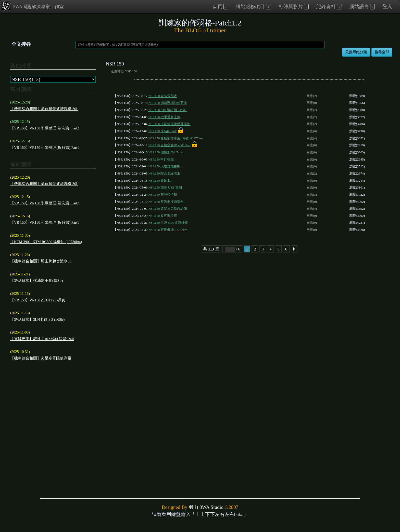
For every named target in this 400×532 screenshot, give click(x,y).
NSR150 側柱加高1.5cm (165, 152)
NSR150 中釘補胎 (161, 159)
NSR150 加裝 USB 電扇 (165, 187)
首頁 (217, 6)
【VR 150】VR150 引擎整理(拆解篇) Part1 (45, 148)
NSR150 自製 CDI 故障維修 (168, 223)
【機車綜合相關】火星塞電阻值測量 (41, 358)
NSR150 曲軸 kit (160, 181)
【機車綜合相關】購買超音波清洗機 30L (44, 109)
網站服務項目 (250, 6)
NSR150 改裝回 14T (162, 131)
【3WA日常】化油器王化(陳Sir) (36, 281)
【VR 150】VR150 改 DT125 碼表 (38, 300)
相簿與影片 (291, 6)
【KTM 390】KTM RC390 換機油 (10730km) (46, 242)
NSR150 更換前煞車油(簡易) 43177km (175, 138)
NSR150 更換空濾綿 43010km (169, 145)
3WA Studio (211, 507)
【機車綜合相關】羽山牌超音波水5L (41, 261)
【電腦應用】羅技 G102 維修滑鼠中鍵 (42, 339)
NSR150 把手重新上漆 (164, 117)
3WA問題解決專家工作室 (33, 6)
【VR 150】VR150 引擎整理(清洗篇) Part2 (45, 128)
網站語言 (359, 6)
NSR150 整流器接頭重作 (166, 202)
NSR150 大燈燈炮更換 (164, 166)
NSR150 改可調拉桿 (163, 216)
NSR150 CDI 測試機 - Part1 (167, 110)
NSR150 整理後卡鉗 (163, 195)
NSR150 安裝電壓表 (163, 96)
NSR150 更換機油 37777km (168, 230)
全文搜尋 (21, 44)
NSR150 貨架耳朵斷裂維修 (168, 209)
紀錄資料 (326, 6)
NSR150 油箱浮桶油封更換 (168, 103)
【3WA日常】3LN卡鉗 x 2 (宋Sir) (37, 320)
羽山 (193, 507)
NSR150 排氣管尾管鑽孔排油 (169, 124)
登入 (387, 6)
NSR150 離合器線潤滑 (164, 173)
